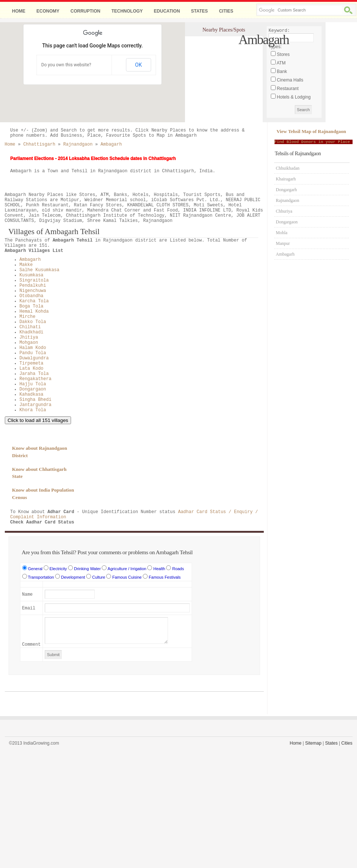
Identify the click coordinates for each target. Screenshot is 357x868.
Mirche (28, 317)
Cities (226, 11)
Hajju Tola (33, 384)
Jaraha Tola (34, 374)
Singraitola (34, 280)
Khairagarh (286, 179)
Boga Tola (32, 306)
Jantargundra (36, 405)
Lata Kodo (32, 369)
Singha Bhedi (36, 400)
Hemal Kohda (34, 312)
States (199, 11)
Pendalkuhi (33, 286)
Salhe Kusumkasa (40, 270)
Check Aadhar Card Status (42, 522)
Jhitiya (29, 337)
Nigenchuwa (33, 291)
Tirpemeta (32, 363)
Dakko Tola (33, 322)
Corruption (86, 11)
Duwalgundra (34, 358)
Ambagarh (30, 260)
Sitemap (313, 743)
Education (167, 11)
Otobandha (32, 296)
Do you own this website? (66, 65)
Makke (26, 265)
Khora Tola (33, 410)
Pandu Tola (33, 353)
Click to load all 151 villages (38, 420)
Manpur (283, 243)
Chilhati (30, 327)
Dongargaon (33, 389)
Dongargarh (287, 190)
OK (138, 65)
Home (19, 11)
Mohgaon (29, 343)
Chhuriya (284, 211)
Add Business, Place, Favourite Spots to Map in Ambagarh (124, 136)
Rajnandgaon (288, 200)
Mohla (282, 233)
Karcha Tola (34, 301)
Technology (127, 11)
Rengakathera (36, 379)
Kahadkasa (32, 395)
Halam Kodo (33, 348)
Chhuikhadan (288, 168)
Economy (48, 11)
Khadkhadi (32, 332)
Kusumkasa (32, 275)
